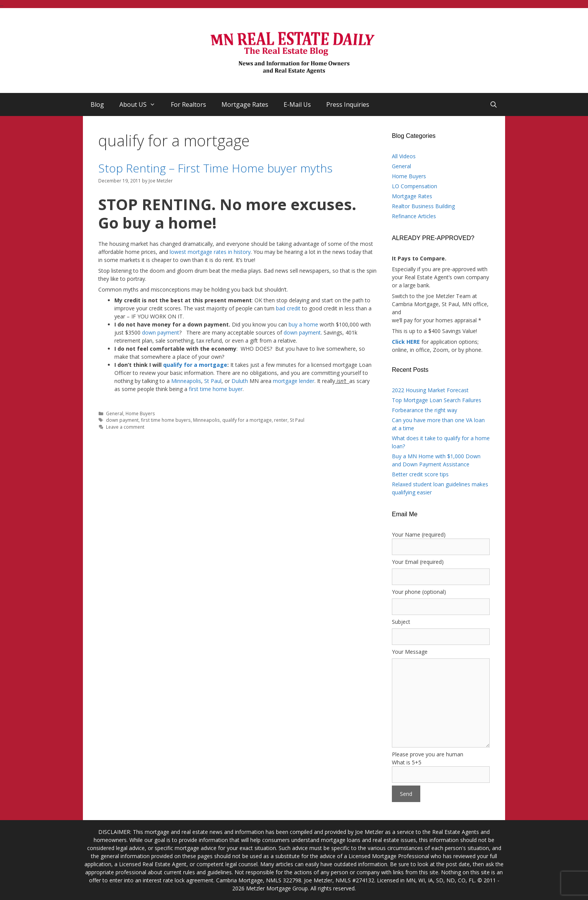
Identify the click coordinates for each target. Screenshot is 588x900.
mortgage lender (294, 381)
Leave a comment (125, 427)
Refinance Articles (414, 216)
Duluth (240, 381)
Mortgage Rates (245, 104)
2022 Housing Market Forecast (430, 390)
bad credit (288, 308)
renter (281, 420)
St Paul (213, 381)
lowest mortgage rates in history (210, 252)
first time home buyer (216, 389)
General (115, 413)
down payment (161, 332)
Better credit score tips (420, 474)
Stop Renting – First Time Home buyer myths (215, 168)
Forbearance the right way (424, 410)
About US (141, 104)
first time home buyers (166, 420)
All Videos (404, 156)
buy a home (303, 324)
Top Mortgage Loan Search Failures (437, 400)
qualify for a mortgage (195, 365)
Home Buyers (140, 413)
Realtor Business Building (423, 206)
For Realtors (188, 104)
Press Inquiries (348, 104)
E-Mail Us (297, 104)
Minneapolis (186, 381)
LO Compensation (415, 186)
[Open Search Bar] (493, 104)
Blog (97, 104)
